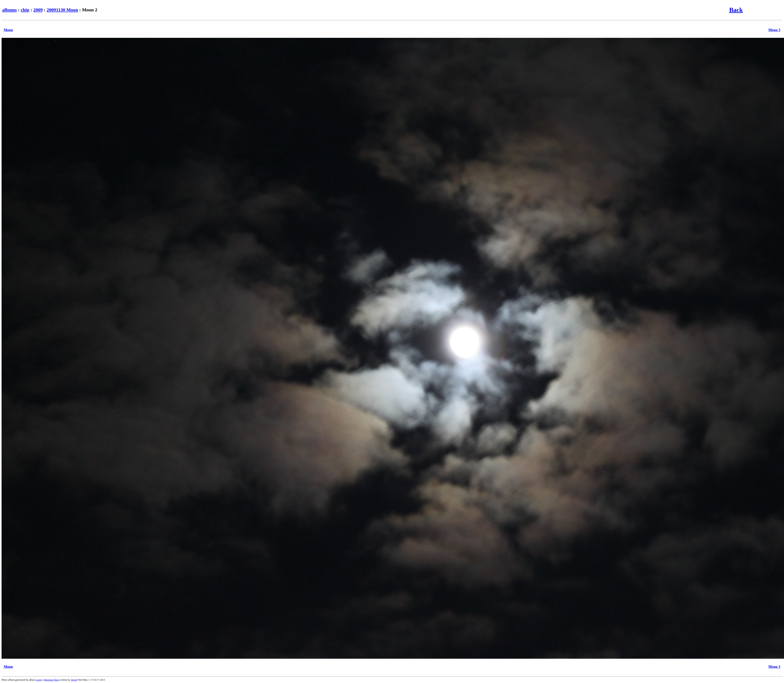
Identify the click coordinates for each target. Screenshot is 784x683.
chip (25, 10)
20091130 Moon (62, 10)
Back (736, 10)
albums (10, 10)
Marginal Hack (52, 680)
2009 (38, 10)
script (39, 680)
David (74, 680)
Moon (8, 30)
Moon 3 (774, 30)
